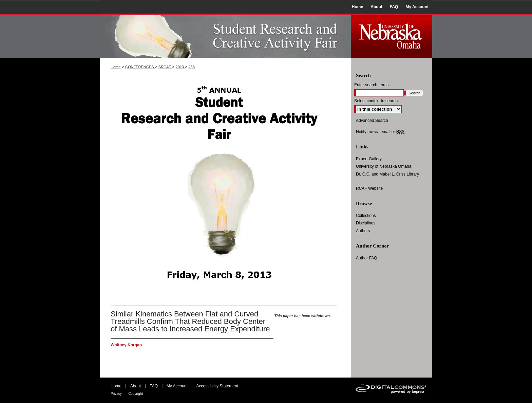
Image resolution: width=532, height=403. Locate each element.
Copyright (136, 394)
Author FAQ (367, 258)
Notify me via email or (380, 132)
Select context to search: (376, 101)
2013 (180, 67)
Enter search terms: (372, 85)
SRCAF (165, 67)
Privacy (116, 394)
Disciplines (366, 223)
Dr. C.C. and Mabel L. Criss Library (387, 174)
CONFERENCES (140, 67)
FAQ (154, 386)
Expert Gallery (369, 159)
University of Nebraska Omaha (384, 166)
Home (116, 67)
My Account (177, 386)
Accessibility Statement (217, 386)
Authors (363, 231)
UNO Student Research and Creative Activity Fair (225, 36)
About (136, 386)
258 (191, 67)
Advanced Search (372, 121)
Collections (366, 216)
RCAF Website (369, 188)
